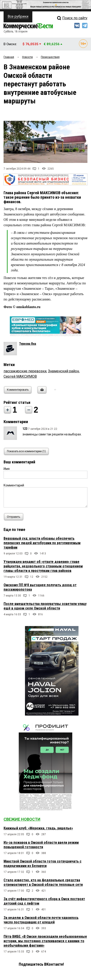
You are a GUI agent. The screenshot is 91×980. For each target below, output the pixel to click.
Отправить (15, 517)
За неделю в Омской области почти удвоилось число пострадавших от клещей (41, 920)
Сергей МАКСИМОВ (20, 376)
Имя (7, 469)
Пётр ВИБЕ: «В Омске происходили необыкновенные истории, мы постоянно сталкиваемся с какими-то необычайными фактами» (45, 941)
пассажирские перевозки (25, 371)
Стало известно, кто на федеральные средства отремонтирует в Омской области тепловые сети (43, 882)
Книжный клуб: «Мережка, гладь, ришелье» (38, 828)
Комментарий (14, 485)
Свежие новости (22, 819)
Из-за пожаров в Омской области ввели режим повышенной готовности (41, 845)
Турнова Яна (28, 344)
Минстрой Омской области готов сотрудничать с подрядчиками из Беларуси (42, 864)
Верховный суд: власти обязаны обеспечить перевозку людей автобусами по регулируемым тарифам (42, 543)
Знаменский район (63, 371)
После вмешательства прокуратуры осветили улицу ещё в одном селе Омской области (45, 606)
